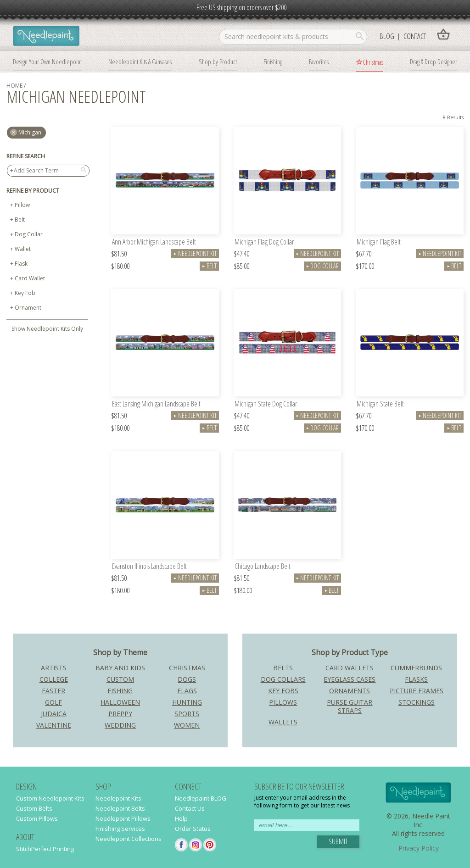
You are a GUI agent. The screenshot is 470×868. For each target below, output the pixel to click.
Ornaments (350, 691)
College (54, 679)
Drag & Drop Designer (434, 61)
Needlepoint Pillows (123, 818)
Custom (120, 679)
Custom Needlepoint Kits (50, 798)
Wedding (120, 725)
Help (181, 818)
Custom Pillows (37, 818)
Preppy (120, 714)
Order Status (193, 829)
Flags (187, 691)
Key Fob (25, 293)
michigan (30, 132)
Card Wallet (30, 278)
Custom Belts (34, 808)
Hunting (187, 702)
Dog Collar (29, 234)
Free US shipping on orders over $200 (241, 7)
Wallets (283, 722)
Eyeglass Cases (350, 679)
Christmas (373, 62)
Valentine (54, 725)
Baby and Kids (120, 668)
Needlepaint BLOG (201, 798)
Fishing (120, 691)
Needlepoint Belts (120, 808)
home (14, 86)
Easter (53, 691)
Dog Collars (283, 679)
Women (187, 725)
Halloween (120, 702)
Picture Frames (417, 691)
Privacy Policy (419, 848)
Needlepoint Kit (195, 253)
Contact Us (190, 808)
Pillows (283, 702)
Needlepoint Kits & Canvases (140, 61)
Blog (387, 36)
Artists (54, 668)
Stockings (417, 702)
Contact (415, 36)
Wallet (23, 249)
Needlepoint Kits (118, 798)
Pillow (22, 205)
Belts (283, 668)
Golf (53, 702)
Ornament (28, 308)
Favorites (319, 61)
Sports (187, 714)
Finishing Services (120, 829)
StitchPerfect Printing (45, 849)
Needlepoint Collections (129, 839)
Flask (21, 264)
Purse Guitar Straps (350, 706)
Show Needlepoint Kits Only (47, 329)
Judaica (54, 714)
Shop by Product (218, 61)
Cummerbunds (416, 668)
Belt (20, 220)
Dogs (187, 679)
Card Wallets (350, 668)
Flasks (416, 679)
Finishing (273, 61)
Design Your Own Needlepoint (47, 61)
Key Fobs (283, 691)
